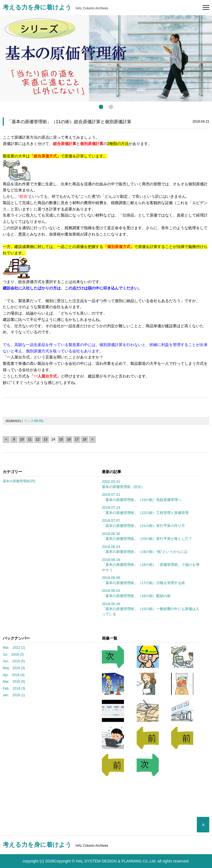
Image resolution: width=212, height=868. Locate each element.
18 (85, 439)
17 (77, 439)
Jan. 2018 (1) (14, 695)
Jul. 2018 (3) (13, 655)
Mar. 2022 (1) (14, 648)
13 (46, 439)
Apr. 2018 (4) (14, 675)
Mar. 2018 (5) (14, 682)
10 (22, 439)
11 (30, 439)
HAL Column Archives (55, 8)
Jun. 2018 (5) (14, 661)
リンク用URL (34, 421)
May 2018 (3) (14, 668)
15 (61, 439)
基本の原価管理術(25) (19, 481)
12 (38, 439)
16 (69, 439)
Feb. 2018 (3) (14, 688)
